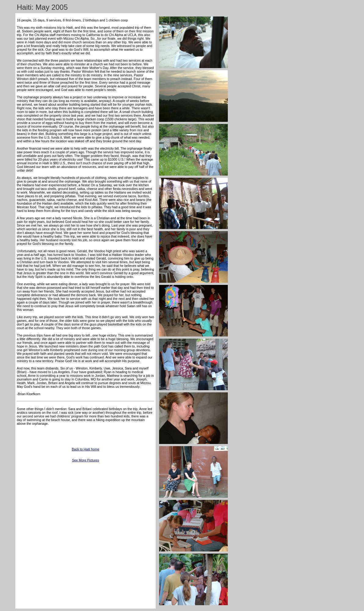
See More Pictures (86, 460)
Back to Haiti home (86, 449)
